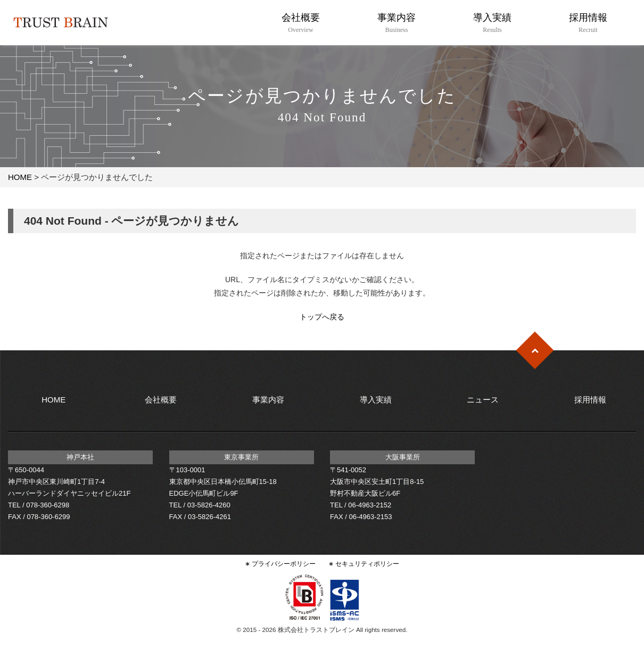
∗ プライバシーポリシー (280, 564)
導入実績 (492, 23)
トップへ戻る (322, 317)
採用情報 (588, 23)
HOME (20, 177)
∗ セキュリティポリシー (364, 564)
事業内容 (396, 23)
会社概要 (300, 23)
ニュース (483, 400)
